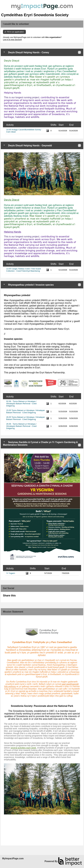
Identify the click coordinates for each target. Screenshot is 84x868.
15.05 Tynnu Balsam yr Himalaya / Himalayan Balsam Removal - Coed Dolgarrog (26, 411)
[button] (79, 52)
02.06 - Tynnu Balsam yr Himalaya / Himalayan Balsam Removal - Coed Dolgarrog (21, 404)
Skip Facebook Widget (25, 597)
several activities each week (23, 748)
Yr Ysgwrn (11, 573)
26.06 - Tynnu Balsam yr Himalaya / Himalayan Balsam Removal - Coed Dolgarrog (21, 426)
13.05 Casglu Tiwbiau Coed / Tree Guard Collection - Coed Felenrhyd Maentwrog (24, 270)
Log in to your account (12, 39)
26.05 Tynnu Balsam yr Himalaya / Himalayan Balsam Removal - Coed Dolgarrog (26, 418)
